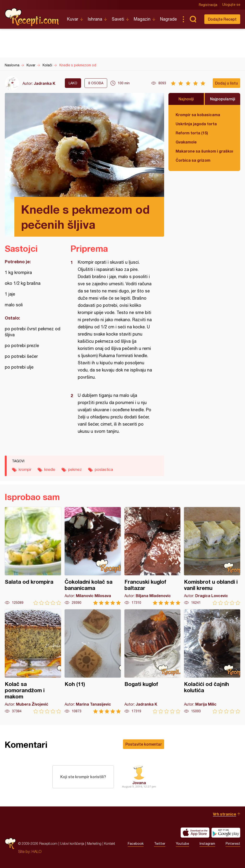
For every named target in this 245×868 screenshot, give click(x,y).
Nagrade (168, 19)
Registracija (208, 5)
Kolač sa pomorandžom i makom (33, 661)
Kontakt (110, 843)
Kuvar (73, 19)
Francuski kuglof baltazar (153, 556)
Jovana (139, 783)
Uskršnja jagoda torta (196, 124)
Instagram (207, 844)
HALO (36, 851)
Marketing (94, 843)
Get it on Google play (226, 833)
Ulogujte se (231, 5)
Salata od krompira (33, 556)
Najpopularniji (223, 99)
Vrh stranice (225, 814)
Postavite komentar (144, 744)
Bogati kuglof (153, 661)
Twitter (160, 844)
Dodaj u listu (226, 83)
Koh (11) (93, 661)
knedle (50, 469)
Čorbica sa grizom (193, 160)
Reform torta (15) (192, 133)
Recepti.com (32, 17)
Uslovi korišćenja (72, 843)
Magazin (142, 19)
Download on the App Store (195, 833)
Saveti (118, 19)
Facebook (136, 844)
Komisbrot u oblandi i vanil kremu (212, 556)
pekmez (75, 469)
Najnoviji (186, 99)
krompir (25, 469)
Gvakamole (186, 142)
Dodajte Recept (222, 19)
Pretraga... (193, 19)
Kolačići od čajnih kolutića (212, 661)
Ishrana (95, 19)
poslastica (104, 469)
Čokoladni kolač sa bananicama (93, 556)
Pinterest (233, 844)
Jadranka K (45, 83)
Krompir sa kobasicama (198, 115)
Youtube (182, 844)
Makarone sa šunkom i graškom (204, 151)
